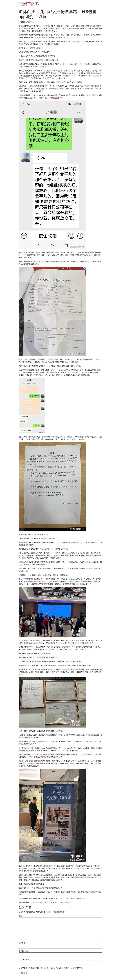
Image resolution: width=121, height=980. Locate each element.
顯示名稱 (23, 943)
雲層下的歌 (29, 4)
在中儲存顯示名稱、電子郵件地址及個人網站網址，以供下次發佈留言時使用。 (52, 968)
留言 (21, 916)
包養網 (30, 38)
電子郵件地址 (24, 951)
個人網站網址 (24, 960)
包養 (21, 64)
